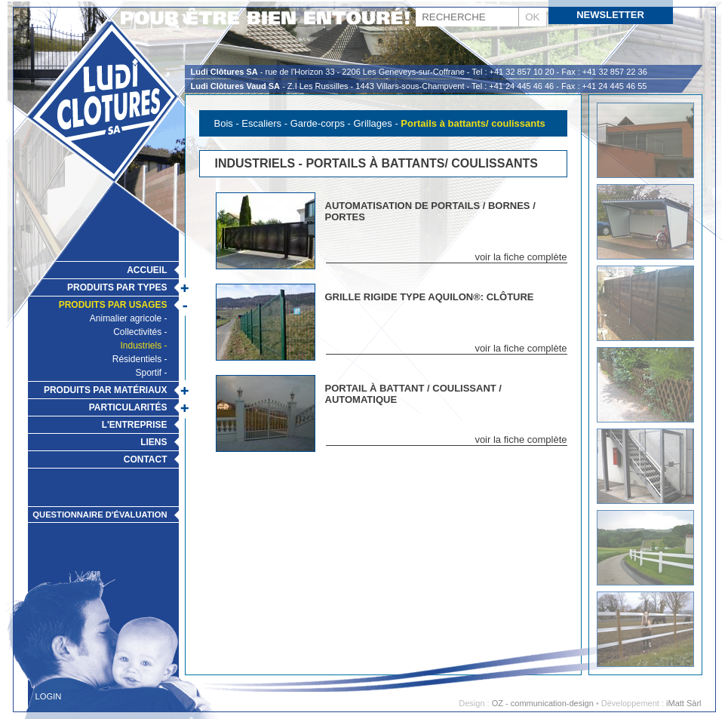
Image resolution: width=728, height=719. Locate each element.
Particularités (128, 407)
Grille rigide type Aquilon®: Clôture (430, 297)
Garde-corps (318, 123)
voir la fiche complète (521, 257)
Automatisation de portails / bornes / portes (430, 211)
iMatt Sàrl (683, 703)
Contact (146, 459)
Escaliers (261, 123)
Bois (224, 123)
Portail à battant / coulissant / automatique (413, 394)
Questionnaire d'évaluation (100, 515)
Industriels (141, 346)
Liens (154, 442)
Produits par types (117, 287)
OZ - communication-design (543, 703)
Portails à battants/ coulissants (473, 123)
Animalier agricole (126, 318)
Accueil (147, 270)
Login (49, 696)
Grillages (372, 123)
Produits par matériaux (106, 390)
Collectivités (137, 332)
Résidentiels (137, 359)
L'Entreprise (135, 425)
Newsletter (610, 15)
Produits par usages (113, 305)
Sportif (148, 373)
